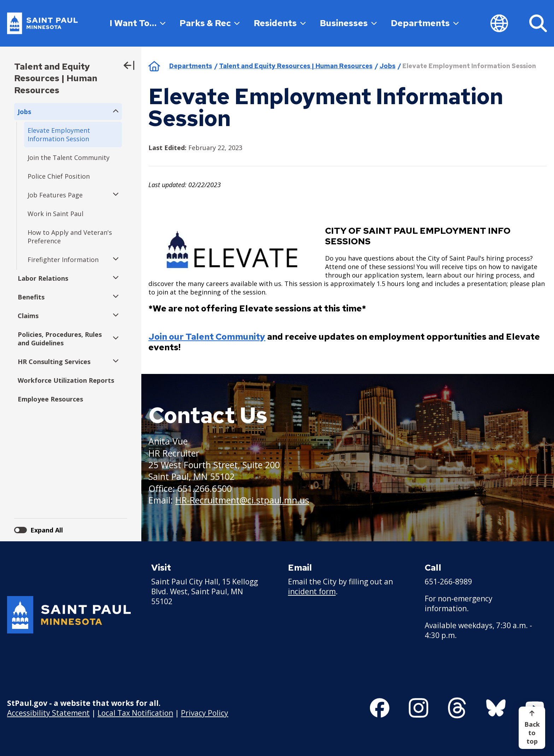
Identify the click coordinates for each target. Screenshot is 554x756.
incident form (312, 591)
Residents (280, 23)
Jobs (387, 66)
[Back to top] (532, 728)
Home (154, 66)
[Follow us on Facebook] (380, 708)
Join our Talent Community (207, 337)
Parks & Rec (210, 23)
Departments (425, 23)
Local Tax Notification (135, 713)
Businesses (348, 23)
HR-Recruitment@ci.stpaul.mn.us (242, 500)
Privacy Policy (205, 713)
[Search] (538, 23)
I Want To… (137, 23)
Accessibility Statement (48, 713)
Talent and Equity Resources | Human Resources (56, 78)
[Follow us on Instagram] (419, 708)
